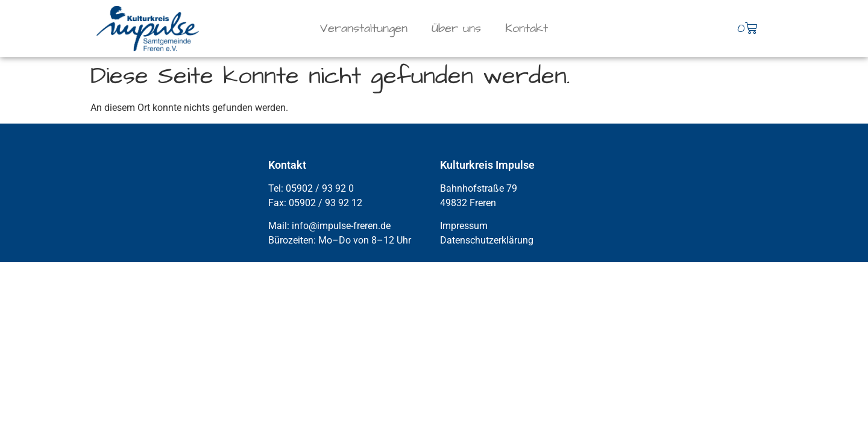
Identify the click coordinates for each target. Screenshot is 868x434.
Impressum (464, 226)
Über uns (456, 28)
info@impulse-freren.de (341, 226)
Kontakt (527, 28)
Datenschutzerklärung (487, 240)
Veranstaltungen (364, 28)
